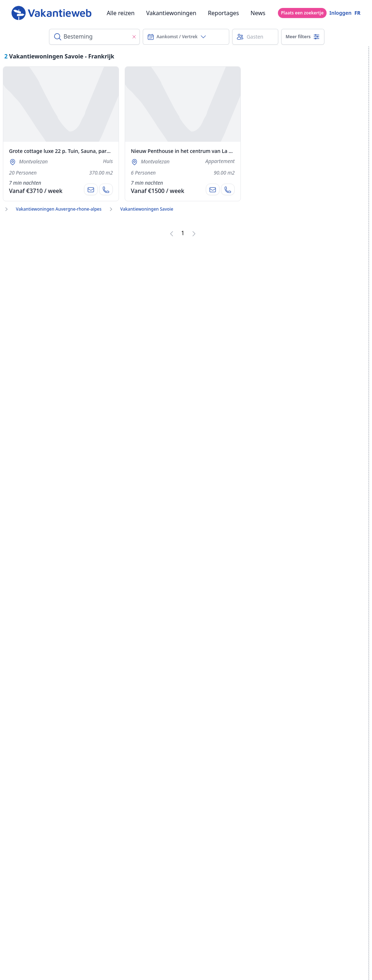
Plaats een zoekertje (302, 13)
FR (357, 13)
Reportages (223, 13)
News (258, 13)
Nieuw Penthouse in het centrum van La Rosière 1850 (195, 151)
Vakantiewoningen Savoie (147, 209)
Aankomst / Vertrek (177, 37)
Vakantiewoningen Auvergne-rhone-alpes (59, 209)
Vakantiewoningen (171, 13)
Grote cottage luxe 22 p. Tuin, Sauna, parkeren (65, 151)
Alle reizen (121, 13)
